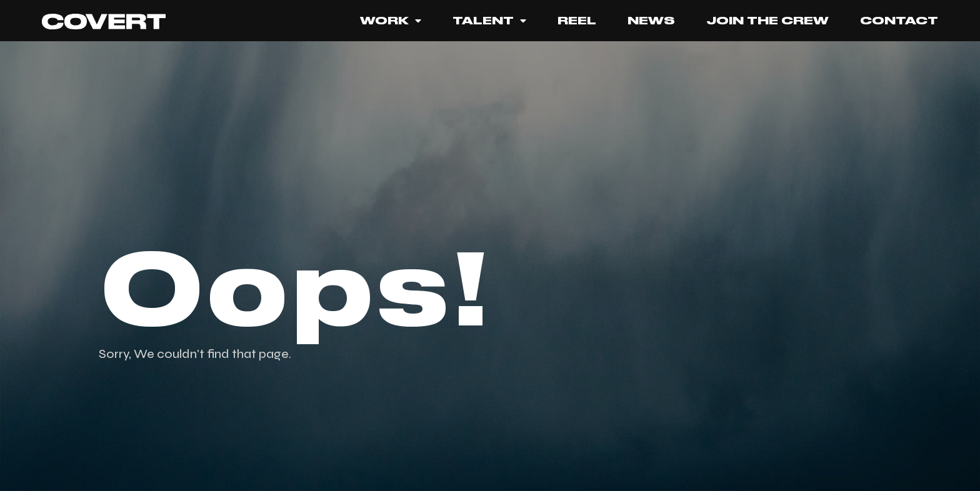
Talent (489, 21)
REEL (577, 21)
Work (391, 21)
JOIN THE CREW (767, 21)
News (651, 21)
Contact (899, 21)
